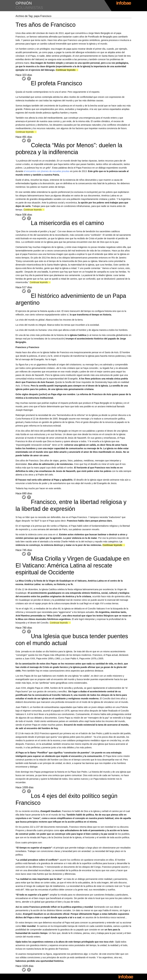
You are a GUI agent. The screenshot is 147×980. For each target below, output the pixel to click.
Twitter (24, 79)
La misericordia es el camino (67, 223)
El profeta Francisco (57, 83)
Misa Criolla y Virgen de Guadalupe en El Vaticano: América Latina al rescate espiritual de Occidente (73, 565)
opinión (24, 3)
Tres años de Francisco (46, 25)
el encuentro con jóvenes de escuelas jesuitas (47, 171)
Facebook (29, 79)
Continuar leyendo (67, 70)
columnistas (29, 8)
